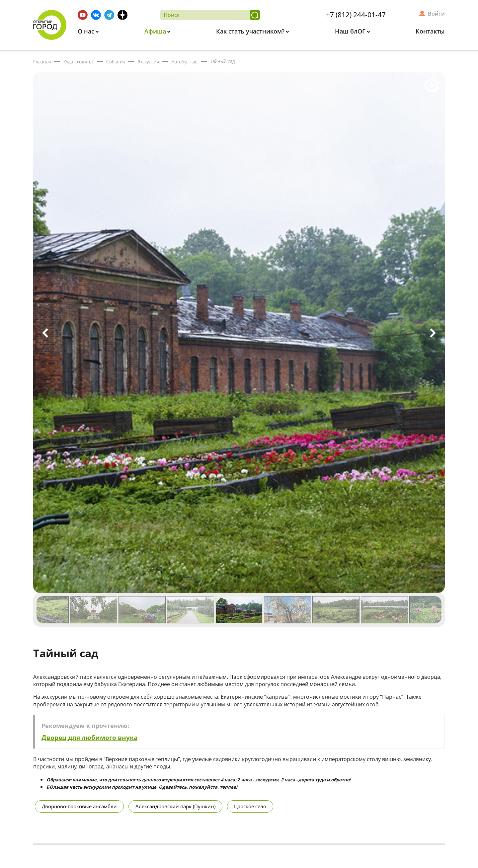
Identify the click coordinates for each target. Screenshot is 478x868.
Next (433, 333)
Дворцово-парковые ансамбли (79, 806)
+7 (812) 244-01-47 (356, 15)
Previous (45, 333)
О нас (87, 31)
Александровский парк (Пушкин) (175, 806)
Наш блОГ (351, 31)
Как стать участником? (251, 31)
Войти (436, 14)
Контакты (430, 31)
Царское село (250, 806)
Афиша (156, 31)
